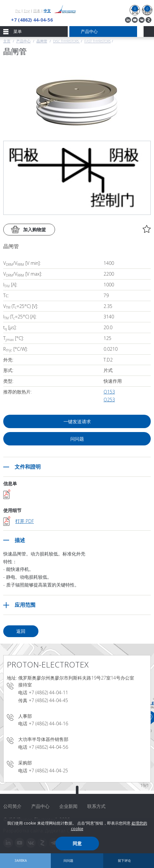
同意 (77, 843)
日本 (37, 11)
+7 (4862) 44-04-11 (48, 692)
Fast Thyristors (98, 41)
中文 (47, 11)
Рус (18, 11)
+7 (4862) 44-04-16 (48, 723)
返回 (21, 631)
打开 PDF (25, 521)
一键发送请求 (77, 421)
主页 (7, 41)
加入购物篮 (35, 229)
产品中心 (23, 41)
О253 (109, 400)
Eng (27, 11)
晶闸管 (42, 41)
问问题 (77, 439)
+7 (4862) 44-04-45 (48, 700)
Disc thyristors (66, 41)
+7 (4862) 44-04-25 (48, 771)
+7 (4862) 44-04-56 (32, 20)
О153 (109, 392)
